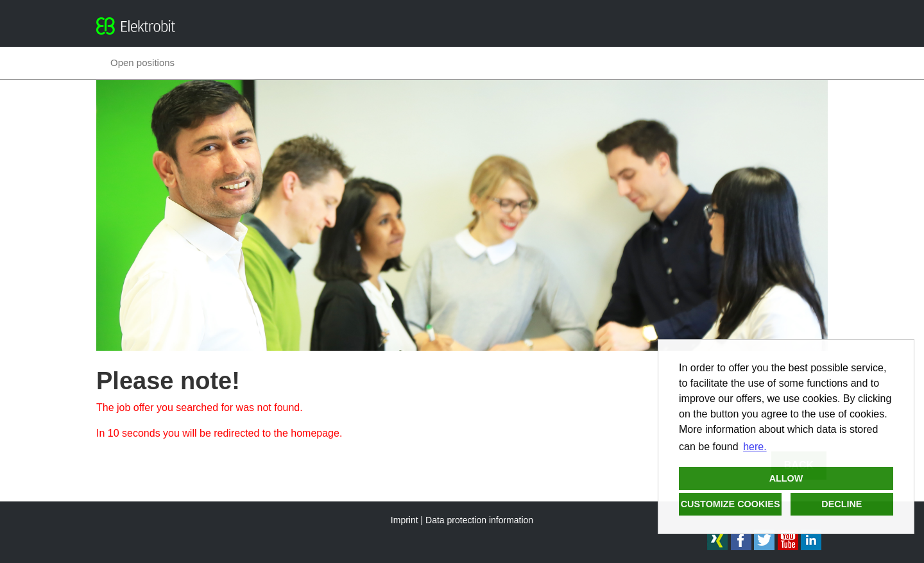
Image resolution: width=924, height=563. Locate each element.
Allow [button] (786, 478)
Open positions (142, 63)
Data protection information (479, 520)
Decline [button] (842, 504)
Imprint (405, 520)
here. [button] (755, 447)
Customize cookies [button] (731, 504)
